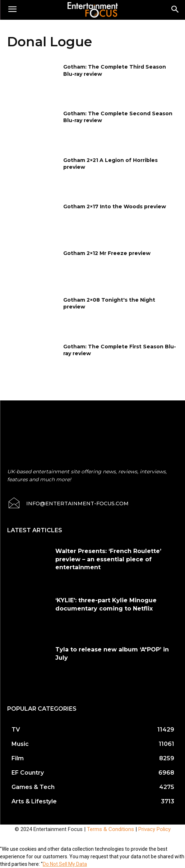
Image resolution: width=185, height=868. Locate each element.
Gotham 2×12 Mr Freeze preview (107, 253)
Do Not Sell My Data (65, 864)
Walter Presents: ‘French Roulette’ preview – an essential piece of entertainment (108, 559)
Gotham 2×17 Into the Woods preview (115, 206)
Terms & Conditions (110, 829)
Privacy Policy (154, 829)
